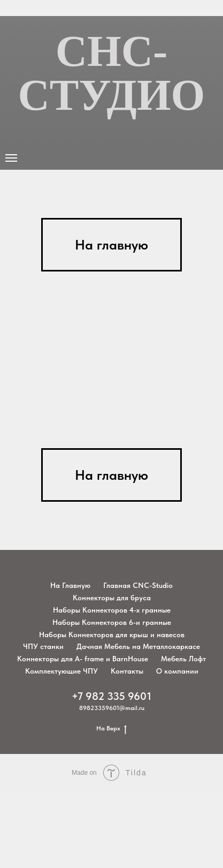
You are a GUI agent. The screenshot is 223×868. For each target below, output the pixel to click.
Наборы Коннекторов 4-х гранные (112, 610)
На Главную (70, 585)
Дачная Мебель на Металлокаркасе (138, 646)
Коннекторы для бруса (112, 598)
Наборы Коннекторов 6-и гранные (112, 622)
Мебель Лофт (183, 659)
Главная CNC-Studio (138, 585)
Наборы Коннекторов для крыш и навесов (112, 635)
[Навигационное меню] (11, 158)
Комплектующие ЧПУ (61, 671)
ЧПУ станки (43, 646)
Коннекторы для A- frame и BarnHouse (83, 659)
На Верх (111, 729)
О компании (177, 671)
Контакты (127, 671)
